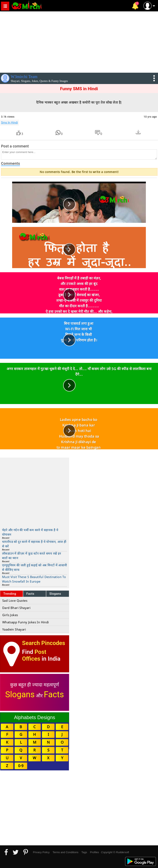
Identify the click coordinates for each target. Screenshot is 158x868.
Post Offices (34, 655)
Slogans (55, 594)
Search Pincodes (44, 643)
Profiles (94, 852)
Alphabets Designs (35, 717)
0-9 (21, 766)
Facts (30, 594)
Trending (10, 594)
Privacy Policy (41, 852)
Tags (84, 852)
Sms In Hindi (9, 123)
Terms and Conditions (65, 852)
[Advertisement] (79, 41)
